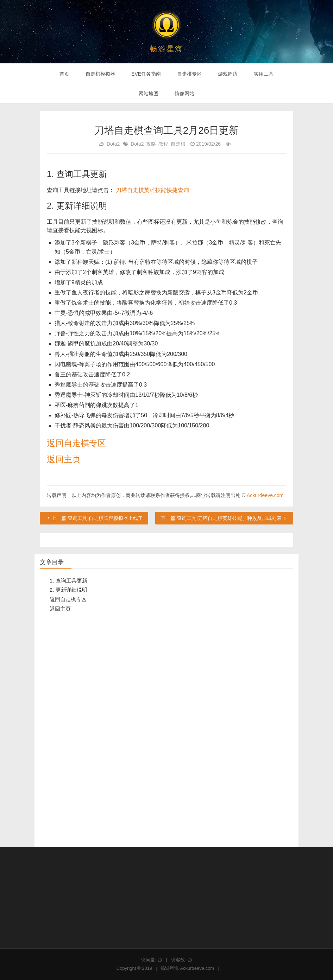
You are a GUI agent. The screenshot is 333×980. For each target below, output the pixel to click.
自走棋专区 (189, 74)
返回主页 (64, 459)
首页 (64, 74)
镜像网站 (184, 94)
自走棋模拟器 (100, 74)
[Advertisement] (93, 734)
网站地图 (149, 94)
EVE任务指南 (146, 74)
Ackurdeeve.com (265, 495)
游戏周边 (228, 74)
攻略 (151, 144)
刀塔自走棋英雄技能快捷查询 (152, 190)
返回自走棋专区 (76, 443)
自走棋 (178, 144)
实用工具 (264, 74)
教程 (163, 144)
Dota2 (113, 144)
